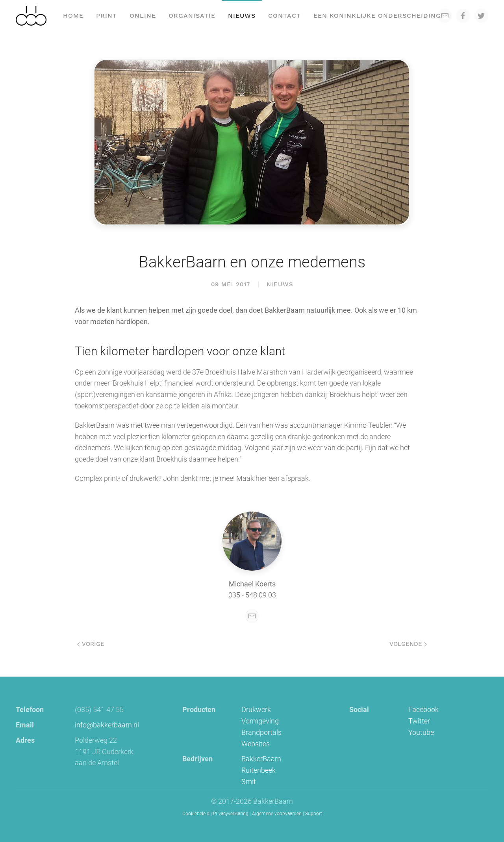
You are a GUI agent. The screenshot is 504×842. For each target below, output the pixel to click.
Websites (256, 744)
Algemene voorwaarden (277, 814)
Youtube (421, 732)
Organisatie (192, 16)
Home (73, 16)
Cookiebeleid (196, 814)
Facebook (423, 709)
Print (107, 16)
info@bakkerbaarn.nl (107, 725)
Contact (284, 16)
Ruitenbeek (258, 770)
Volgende (408, 644)
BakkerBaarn (261, 759)
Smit (249, 782)
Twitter (419, 721)
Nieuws (242, 16)
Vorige (91, 644)
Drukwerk (256, 709)
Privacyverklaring (231, 814)
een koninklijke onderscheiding (377, 16)
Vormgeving (260, 721)
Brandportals (261, 732)
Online (143, 16)
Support (314, 814)
